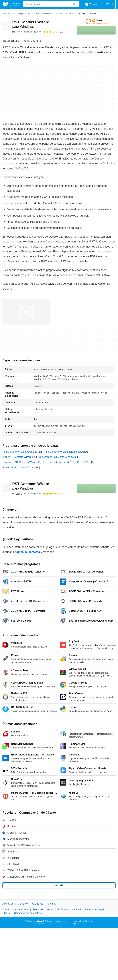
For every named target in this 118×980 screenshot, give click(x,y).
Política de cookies (43, 910)
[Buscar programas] (74, 4)
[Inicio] (4, 14)
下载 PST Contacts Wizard (17, 457)
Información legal (94, 910)
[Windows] (12, 14)
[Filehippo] (11, 4)
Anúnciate (37, 904)
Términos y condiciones (15, 910)
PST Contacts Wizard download (20, 452)
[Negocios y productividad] (29, 14)
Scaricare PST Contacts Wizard (20, 462)
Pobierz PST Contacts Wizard (19, 468)
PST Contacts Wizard (31, 486)
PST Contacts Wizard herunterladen (64, 452)
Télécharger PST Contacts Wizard (57, 457)
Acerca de (8, 904)
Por (17, 32)
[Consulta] (51, 4)
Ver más (59, 885)
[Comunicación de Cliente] (53, 14)
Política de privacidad (69, 910)
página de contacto (27, 552)
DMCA (6, 913)
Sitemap (52, 904)
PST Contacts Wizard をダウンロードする (66, 462)
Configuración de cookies (28, 913)
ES (110, 4)
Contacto (23, 904)
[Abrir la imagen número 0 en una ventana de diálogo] (26, 312)
